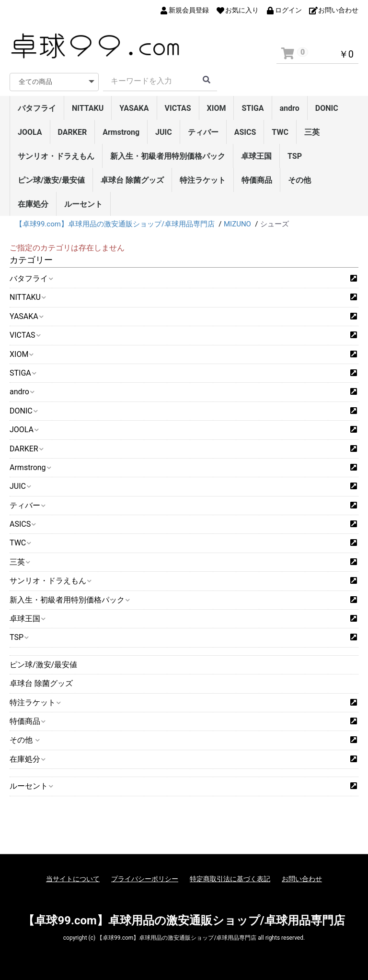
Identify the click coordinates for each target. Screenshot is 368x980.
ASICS (245, 132)
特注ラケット (203, 180)
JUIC (164, 132)
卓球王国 (256, 156)
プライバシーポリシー (145, 879)
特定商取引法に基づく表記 (230, 879)
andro (290, 108)
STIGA (253, 108)
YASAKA (134, 108)
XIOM (217, 108)
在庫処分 (33, 204)
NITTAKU (88, 108)
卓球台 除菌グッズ (132, 180)
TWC (280, 132)
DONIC (327, 108)
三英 (312, 132)
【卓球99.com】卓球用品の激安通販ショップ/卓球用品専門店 (184, 921)
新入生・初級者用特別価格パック (168, 156)
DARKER (73, 132)
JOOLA (30, 132)
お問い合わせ (302, 879)
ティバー (203, 132)
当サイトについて (73, 879)
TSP (295, 156)
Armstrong (121, 132)
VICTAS (178, 108)
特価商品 (257, 180)
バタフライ (37, 108)
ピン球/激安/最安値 (51, 180)
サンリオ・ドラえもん (56, 156)
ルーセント (83, 204)
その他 (299, 180)
